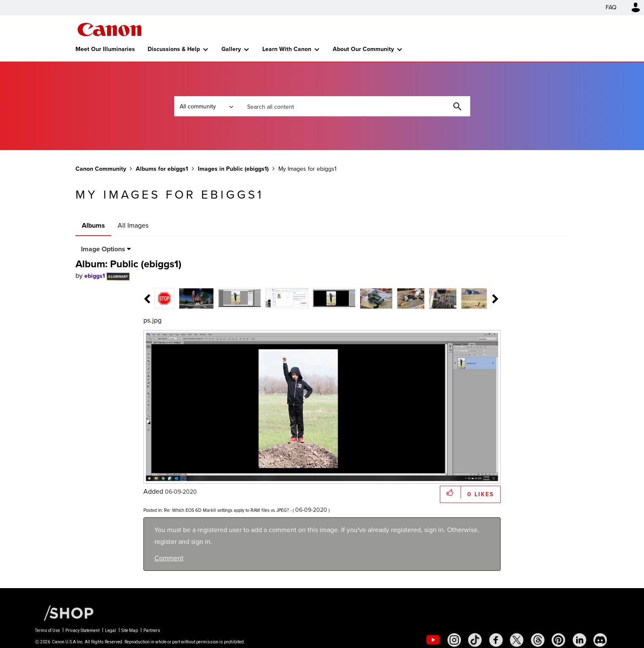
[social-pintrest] (558, 640)
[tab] (175, 298)
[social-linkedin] (579, 640)
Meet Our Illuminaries (105, 49)
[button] (451, 492)
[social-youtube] (433, 640)
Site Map (130, 631)
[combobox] (354, 106)
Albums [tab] (93, 225)
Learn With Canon (287, 49)
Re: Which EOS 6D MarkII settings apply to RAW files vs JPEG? (226, 510)
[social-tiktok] (475, 640)
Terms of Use (47, 631)
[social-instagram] (454, 640)
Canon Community (109, 30)
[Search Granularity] (206, 106)
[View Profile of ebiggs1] (95, 276)
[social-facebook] (496, 640)
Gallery (231, 49)
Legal (110, 631)
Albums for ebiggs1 (162, 169)
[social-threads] (538, 640)
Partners (152, 631)
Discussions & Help (174, 49)
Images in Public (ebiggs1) (233, 169)
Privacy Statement (82, 631)
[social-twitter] (517, 640)
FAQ (611, 7)
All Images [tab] (133, 225)
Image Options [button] (103, 249)
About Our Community (363, 49)
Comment (169, 558)
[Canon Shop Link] (65, 612)
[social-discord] (600, 640)
